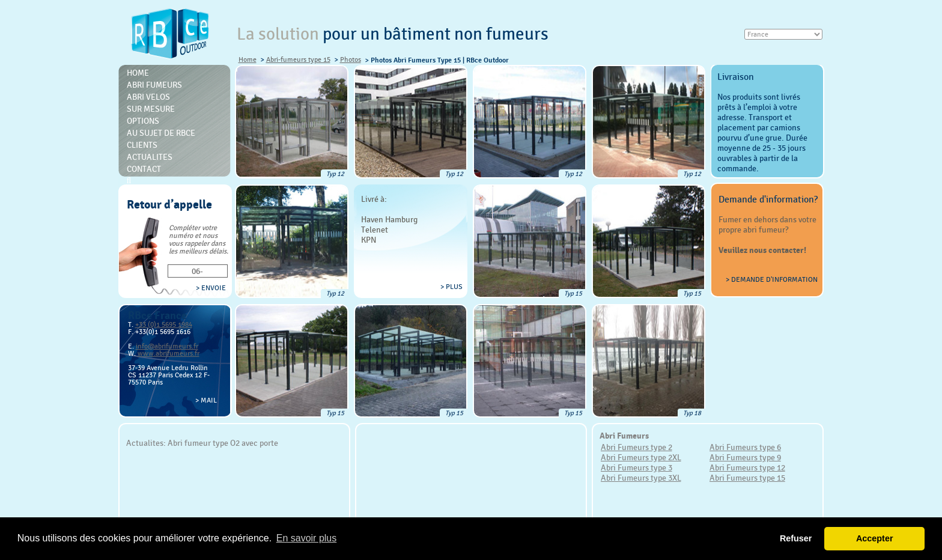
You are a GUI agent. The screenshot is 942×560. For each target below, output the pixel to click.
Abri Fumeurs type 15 (747, 478)
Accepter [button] (875, 538)
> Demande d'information (772, 279)
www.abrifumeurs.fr (169, 353)
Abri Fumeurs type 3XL (641, 478)
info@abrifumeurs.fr (167, 346)
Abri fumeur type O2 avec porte (223, 443)
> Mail (206, 400)
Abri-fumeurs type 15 (298, 59)
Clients (142, 145)
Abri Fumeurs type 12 (747, 467)
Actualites (150, 157)
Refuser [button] (796, 538)
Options (143, 121)
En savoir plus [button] (307, 538)
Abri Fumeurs (154, 85)
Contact (144, 169)
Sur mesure (151, 109)
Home (248, 59)
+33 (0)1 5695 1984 (164, 324)
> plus (451, 287)
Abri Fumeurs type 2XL (641, 457)
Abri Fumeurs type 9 (745, 457)
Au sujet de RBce (161, 133)
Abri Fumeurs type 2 (637, 447)
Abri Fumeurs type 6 (745, 447)
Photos (351, 59)
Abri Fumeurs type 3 (637, 467)
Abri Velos (148, 97)
